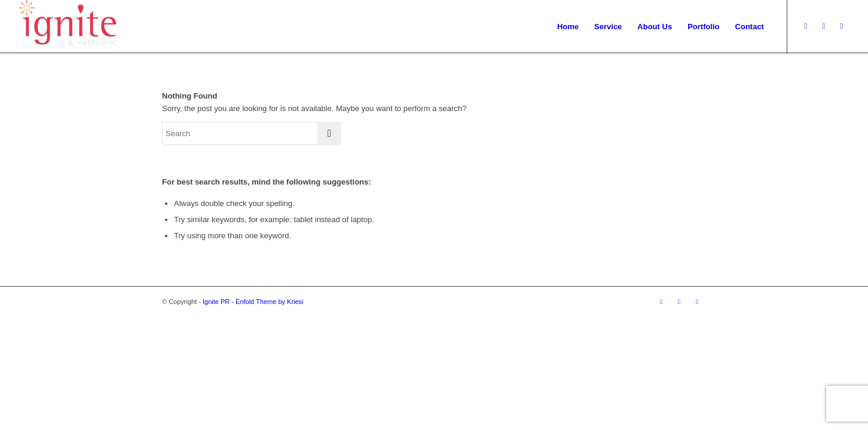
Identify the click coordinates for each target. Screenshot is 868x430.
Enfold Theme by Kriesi (270, 302)
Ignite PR (216, 302)
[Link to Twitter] (806, 26)
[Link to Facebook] (842, 26)
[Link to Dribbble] (824, 26)
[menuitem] (568, 27)
